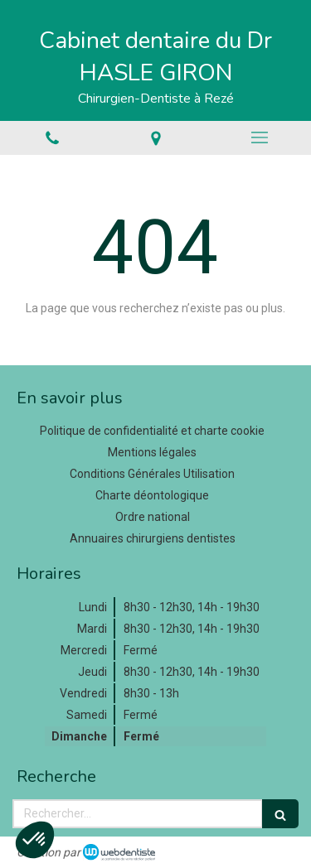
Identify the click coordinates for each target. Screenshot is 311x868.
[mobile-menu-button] (259, 137)
